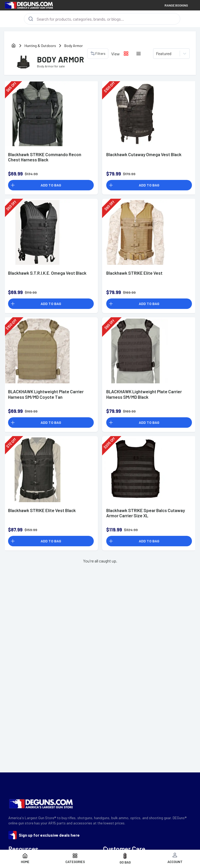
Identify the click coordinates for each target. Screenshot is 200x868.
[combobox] (156, 54)
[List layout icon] (139, 54)
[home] (14, 46)
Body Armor (74, 46)
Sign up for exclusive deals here (49, 835)
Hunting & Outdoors (40, 46)
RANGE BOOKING (176, 5)
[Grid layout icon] (126, 54)
